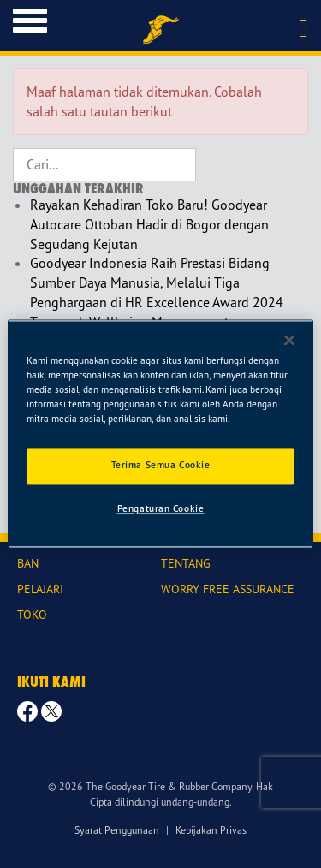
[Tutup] (289, 340)
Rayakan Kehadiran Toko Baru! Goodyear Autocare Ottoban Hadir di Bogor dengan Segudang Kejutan (149, 224)
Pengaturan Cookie (161, 509)
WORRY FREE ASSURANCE (228, 589)
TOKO (32, 614)
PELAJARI (40, 589)
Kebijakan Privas (211, 830)
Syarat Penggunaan (117, 830)
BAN (28, 563)
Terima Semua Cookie (161, 466)
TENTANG (186, 563)
